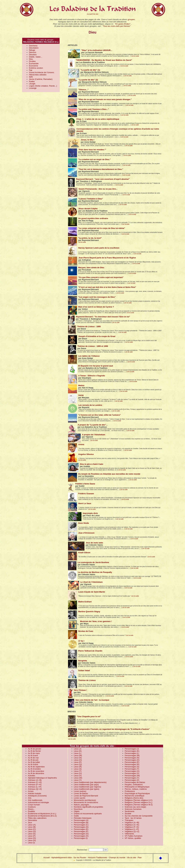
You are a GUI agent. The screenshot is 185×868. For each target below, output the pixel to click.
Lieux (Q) (78, 764)
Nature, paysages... (82, 805)
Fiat (31, 70)
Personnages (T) (132, 769)
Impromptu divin (90, 513)
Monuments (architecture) (85, 800)
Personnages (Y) (132, 778)
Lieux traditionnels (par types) (87, 789)
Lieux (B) (32, 827)
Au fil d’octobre (34, 769)
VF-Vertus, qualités (133, 838)
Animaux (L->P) (35, 787)
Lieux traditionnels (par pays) (86, 785)
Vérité (81, 395)
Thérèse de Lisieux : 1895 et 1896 (93, 346)
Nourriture (78, 809)
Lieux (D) (32, 831)
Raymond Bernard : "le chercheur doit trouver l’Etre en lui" (103, 317)
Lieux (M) (78, 755)
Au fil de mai (33, 758)
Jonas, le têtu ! (88, 140)
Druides (32, 61)
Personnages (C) (81, 825)
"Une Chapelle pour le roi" (89, 716)
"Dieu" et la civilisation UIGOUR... (97, 50)
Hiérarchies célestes (38, 75)
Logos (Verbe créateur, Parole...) (43, 86)
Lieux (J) (78, 749)
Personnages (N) (132, 758)
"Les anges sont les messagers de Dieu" (97, 297)
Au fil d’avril (33, 755)
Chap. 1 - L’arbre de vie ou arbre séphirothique (98, 119)
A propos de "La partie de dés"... (93, 425)
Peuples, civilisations (134, 785)
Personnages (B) (81, 823)
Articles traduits (35, 793)
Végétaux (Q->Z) (132, 831)
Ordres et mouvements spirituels (88, 814)
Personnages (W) (132, 776)
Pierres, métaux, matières (136, 789)
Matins (81, 385)
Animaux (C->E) (35, 782)
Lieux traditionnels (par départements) (90, 782)
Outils (76, 816)
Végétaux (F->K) (132, 827)
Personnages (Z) (132, 780)
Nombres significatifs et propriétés (88, 807)
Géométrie (32, 820)
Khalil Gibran (84, 553)
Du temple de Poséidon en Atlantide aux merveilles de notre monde (109, 474)
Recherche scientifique (135, 796)
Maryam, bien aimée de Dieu (91, 268)
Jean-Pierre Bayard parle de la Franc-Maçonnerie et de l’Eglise (107, 258)
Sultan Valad (84, 670)
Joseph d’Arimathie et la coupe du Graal (97, 336)
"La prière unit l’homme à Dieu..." (93, 109)
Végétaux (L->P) (132, 829)
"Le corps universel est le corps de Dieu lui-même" (102, 228)
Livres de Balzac (81, 793)
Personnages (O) (132, 760)
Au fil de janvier (35, 749)
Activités (31, 776)
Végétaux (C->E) (132, 825)
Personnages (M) (132, 755)
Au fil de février (34, 751)
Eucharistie (34, 64)
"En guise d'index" (122, 24)
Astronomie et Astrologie (38, 802)
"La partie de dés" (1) (90, 70)
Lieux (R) (78, 767)
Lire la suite (135, 56)
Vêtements (129, 834)
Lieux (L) (78, 753)
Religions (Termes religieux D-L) (139, 802)
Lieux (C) (32, 829)
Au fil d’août (33, 764)
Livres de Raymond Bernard (86, 796)
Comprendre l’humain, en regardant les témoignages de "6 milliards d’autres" (114, 729)
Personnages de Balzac (135, 782)
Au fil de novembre (36, 771)
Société (128, 814)
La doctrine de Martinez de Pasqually (95, 572)
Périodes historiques (83, 818)
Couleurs (32, 807)
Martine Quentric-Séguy (89, 612)
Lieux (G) (32, 838)
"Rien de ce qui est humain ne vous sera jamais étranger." (105, 99)
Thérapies (129, 820)
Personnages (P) (132, 762)
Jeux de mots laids (94, 543)
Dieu (31, 59)
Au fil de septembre (36, 767)
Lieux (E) (32, 834)
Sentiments (130, 811)
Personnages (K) (132, 751)
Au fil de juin (33, 760)
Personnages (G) (81, 834)
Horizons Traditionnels (97, 858)
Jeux (30, 823)
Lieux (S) (78, 769)
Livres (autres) (80, 791)
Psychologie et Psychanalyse (137, 793)
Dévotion (33, 55)
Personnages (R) (132, 764)
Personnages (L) (132, 753)
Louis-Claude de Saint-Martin (92, 592)
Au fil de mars (34, 753)
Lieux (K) (78, 751)
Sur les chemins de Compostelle (139, 816)
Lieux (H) (32, 840)
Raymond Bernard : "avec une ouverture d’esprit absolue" (103, 179)
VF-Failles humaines (134, 836)
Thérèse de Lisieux (87, 680)
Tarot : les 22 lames (133, 818)
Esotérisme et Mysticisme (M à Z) (42, 816)
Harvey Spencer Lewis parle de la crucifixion (99, 248)
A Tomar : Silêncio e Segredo (92, 376)
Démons (33, 52)
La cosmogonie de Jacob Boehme (93, 562)
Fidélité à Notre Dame (85, 484)
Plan (140, 858)
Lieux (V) (78, 776)
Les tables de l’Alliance (89, 356)
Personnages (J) (132, 749)
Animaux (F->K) (35, 785)
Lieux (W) (78, 778)
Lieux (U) (78, 773)
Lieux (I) (31, 843)
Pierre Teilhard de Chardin (90, 651)
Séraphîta (82, 661)
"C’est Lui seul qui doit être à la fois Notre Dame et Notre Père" (107, 287)
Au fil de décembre (36, 773)
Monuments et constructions (86, 802)
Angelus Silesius (86, 454)
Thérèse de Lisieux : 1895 (89, 326)
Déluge (32, 50)
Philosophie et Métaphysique (137, 787)
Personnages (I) (81, 838)
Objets (77, 811)
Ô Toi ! (81, 641)
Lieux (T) (78, 771)
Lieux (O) (78, 760)
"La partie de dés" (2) (88, 80)
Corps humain (34, 805)
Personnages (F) (81, 831)
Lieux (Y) (78, 780)
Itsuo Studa (83, 523)
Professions (130, 791)
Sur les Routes (80, 858)
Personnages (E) (81, 829)
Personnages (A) (81, 820)
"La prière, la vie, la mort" (90, 238)
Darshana (33, 46)
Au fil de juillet (34, 762)
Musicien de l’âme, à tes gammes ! (96, 621)
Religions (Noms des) (134, 798)
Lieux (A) (32, 825)
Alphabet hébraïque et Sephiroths (42, 778)
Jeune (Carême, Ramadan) (41, 79)
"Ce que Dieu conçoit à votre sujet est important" (101, 277)
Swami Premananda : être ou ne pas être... (98, 189)
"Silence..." (83, 90)
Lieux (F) (32, 836)
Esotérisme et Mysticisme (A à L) (42, 814)
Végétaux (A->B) (132, 823)
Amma (81, 444)
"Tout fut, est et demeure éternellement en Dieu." (101, 169)
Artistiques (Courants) (37, 796)
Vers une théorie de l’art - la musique (92, 700)
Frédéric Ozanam (86, 494)
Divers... (31, 809)
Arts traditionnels (35, 800)
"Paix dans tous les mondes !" (92, 150)
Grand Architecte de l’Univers (41, 72)
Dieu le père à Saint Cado (91, 464)
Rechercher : (83, 850)
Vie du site (131, 858)
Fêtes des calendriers (37, 818)
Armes (31, 791)
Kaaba (32, 81)
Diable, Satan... (36, 57)
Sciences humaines (133, 809)
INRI (31, 77)
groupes (131, 19)
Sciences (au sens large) (135, 807)
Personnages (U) (132, 771)
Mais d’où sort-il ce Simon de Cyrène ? (96, 307)
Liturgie (32, 84)
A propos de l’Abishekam (94, 435)
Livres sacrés (80, 798)
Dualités (31, 811)
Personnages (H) (81, 836)
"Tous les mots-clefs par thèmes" (116, 26)
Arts (30, 798)
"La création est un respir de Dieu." (94, 159)
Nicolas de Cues (86, 631)
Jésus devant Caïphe (88, 209)
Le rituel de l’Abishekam (91, 582)
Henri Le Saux (85, 503)
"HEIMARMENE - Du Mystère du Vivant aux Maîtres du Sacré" (104, 60)
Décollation (34, 48)
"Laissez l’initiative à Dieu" (91, 199)
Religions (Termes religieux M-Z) (139, 805)
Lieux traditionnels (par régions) (87, 787)
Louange (33, 88)
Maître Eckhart (85, 602)
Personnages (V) (132, 773)
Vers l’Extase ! (80, 690)
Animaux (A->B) (35, 780)
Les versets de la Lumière (90, 405)
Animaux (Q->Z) (35, 789)
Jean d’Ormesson (86, 533)
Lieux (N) (78, 758)
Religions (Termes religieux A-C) (139, 800)
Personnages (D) (81, 827)
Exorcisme (33, 66)
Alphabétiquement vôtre (62, 858)
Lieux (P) (78, 762)
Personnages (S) (132, 767)
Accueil (47, 858)
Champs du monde (117, 858)
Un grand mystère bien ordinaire (93, 218)
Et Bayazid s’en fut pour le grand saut (96, 366)
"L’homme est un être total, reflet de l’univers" (99, 415)
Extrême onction (36, 68)
